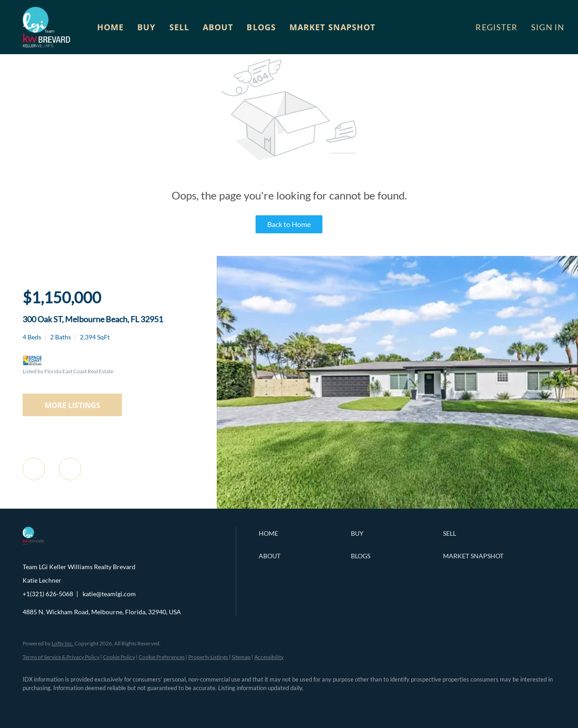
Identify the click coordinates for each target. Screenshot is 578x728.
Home (110, 27)
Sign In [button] (548, 27)
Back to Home (289, 224)
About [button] (218, 27)
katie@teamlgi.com (109, 594)
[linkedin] (60, 704)
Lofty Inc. (63, 643)
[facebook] (33, 704)
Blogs (261, 27)
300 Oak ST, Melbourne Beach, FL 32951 (93, 319)
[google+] (164, 704)
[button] (46, 27)
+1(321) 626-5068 (48, 594)
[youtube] (138, 704)
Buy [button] (146, 27)
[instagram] (112, 704)
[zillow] (86, 704)
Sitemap (241, 657)
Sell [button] (179, 27)
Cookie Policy (119, 657)
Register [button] (496, 27)
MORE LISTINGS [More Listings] (72, 405)
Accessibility (269, 657)
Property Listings (208, 657)
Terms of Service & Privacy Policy (61, 657)
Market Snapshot (333, 27)
